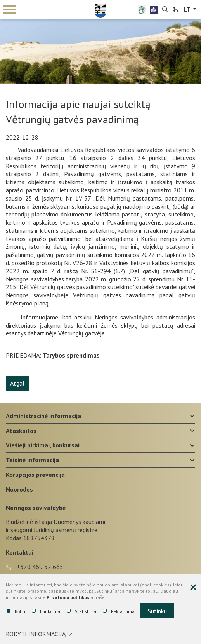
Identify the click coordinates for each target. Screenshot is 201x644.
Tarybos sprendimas (71, 355)
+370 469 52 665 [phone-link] (35, 567)
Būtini (16, 611)
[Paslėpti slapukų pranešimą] (193, 588)
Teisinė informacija (32, 460)
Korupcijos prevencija (35, 475)
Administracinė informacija (43, 416)
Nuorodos (19, 489)
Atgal (17, 383)
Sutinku (157, 611)
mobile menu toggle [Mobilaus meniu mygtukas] (10, 10)
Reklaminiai (119, 611)
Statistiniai (82, 611)
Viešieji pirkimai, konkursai (43, 445)
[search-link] (165, 10)
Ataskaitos (21, 431)
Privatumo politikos (68, 597)
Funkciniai (47, 611)
